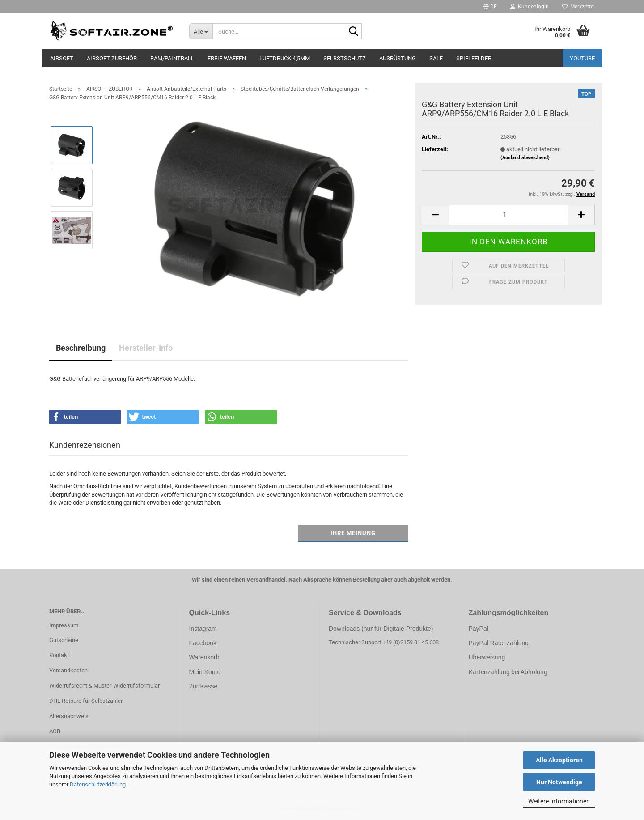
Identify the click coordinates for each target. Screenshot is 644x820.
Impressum (64, 625)
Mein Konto (205, 672)
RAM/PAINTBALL (172, 58)
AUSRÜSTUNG (398, 58)
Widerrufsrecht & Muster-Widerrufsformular (104, 686)
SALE (436, 58)
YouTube (582, 58)
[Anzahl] (508, 215)
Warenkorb (204, 657)
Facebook (203, 643)
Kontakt (59, 655)
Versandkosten (68, 670)
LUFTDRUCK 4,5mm (285, 58)
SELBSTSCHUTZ (345, 58)
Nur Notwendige (559, 782)
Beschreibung (81, 348)
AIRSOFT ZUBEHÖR (112, 58)
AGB (55, 731)
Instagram (203, 629)
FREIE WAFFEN (227, 58)
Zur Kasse (203, 686)
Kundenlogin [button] (530, 7)
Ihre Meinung (353, 533)
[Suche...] (201, 31)
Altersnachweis (69, 716)
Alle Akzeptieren (559, 760)
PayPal (479, 629)
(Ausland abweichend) (525, 158)
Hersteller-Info (146, 348)
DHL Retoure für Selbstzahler (86, 701)
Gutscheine (64, 640)
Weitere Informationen (559, 801)
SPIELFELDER (474, 58)
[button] (490, 7)
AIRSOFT (62, 58)
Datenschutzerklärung (98, 784)
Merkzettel (578, 7)
